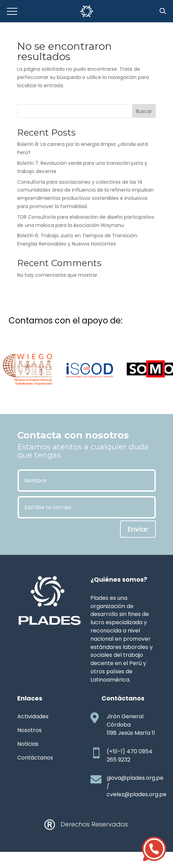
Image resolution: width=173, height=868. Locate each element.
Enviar (138, 529)
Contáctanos (35, 758)
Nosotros (29, 730)
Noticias (28, 744)
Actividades (33, 716)
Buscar (144, 111)
